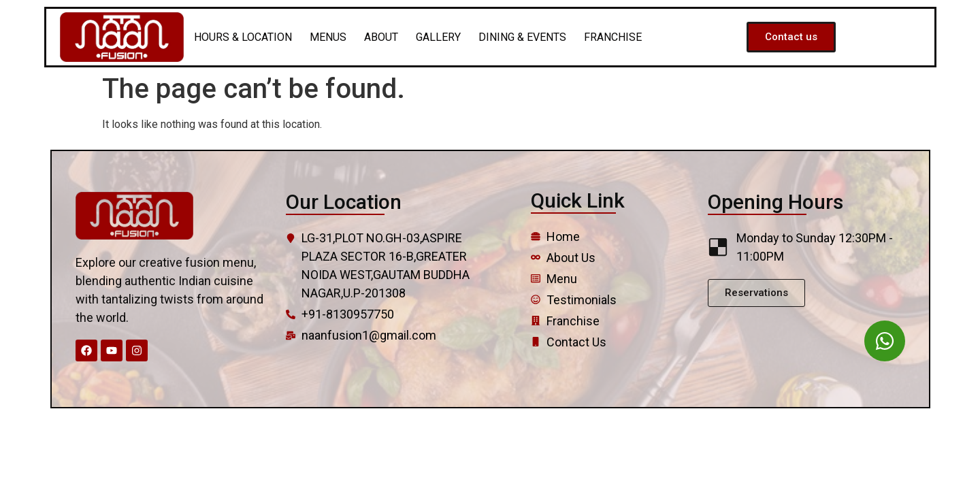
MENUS (328, 37)
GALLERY (438, 37)
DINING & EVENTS (522, 37)
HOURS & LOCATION (243, 37)
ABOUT (381, 37)
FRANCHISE (613, 37)
